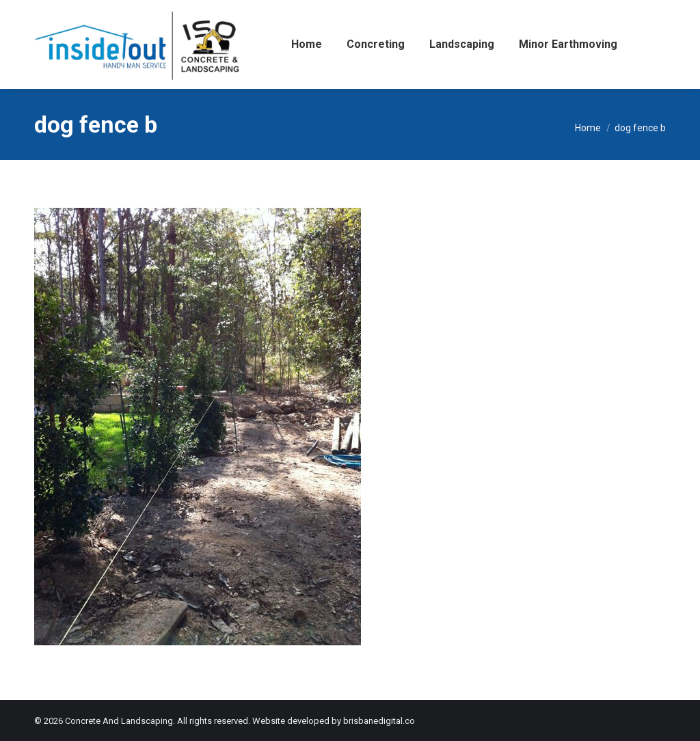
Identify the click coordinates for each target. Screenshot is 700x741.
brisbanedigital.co (379, 721)
